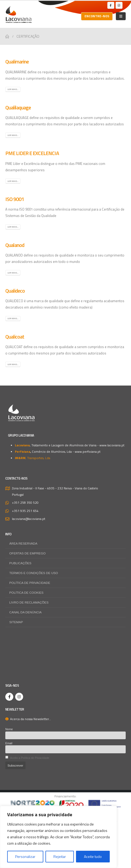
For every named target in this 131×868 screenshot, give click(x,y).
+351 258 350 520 (25, 503)
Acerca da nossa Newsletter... (28, 719)
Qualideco (15, 291)
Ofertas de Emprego (28, 553)
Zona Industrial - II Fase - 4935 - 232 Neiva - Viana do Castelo (55, 488)
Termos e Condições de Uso (34, 573)
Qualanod (15, 245)
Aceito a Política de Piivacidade (30, 758)
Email (9, 743)
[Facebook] (111, 5)
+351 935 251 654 (25, 511)
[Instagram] (119, 5)
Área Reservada (23, 543)
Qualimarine (17, 62)
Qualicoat (15, 337)
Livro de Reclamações (29, 602)
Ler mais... (13, 89)
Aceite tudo (93, 856)
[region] (58, 837)
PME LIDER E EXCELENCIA (32, 153)
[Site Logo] (19, 14)
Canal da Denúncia (26, 612)
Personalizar (25, 856)
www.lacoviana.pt (112, 445)
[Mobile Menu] (121, 16)
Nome (9, 729)
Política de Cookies (26, 593)
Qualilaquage (18, 108)
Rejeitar (60, 856)
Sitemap (16, 622)
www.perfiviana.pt (88, 452)
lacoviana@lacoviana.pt (29, 519)
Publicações (20, 563)
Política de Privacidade (30, 583)
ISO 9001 (15, 199)
